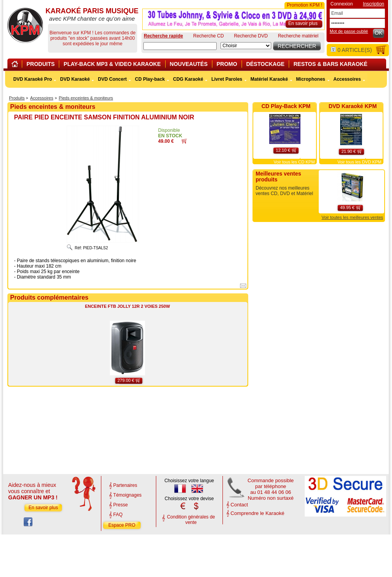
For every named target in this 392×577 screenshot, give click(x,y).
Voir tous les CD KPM (294, 162)
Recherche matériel (298, 36)
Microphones (311, 79)
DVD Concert (112, 79)
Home (16, 65)
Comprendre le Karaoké (258, 513)
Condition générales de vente (191, 520)
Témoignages (128, 495)
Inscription (373, 4)
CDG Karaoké (188, 79)
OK (378, 33)
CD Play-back (150, 79)
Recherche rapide (163, 36)
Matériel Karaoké (269, 79)
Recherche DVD (251, 36)
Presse (121, 505)
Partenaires (125, 485)
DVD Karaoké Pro (33, 79)
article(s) (351, 50)
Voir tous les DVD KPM (359, 162)
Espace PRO (122, 525)
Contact (239, 505)
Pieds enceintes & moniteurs (86, 98)
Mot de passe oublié (349, 31)
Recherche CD (209, 36)
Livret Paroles (227, 79)
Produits (17, 98)
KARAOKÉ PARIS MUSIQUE (25, 25)
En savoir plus (43, 508)
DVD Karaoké (75, 79)
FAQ (118, 515)
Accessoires (41, 98)
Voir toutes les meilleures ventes (352, 217)
